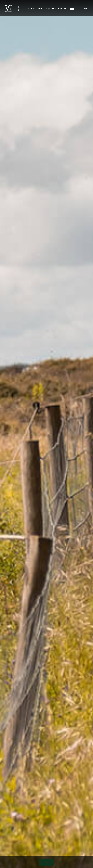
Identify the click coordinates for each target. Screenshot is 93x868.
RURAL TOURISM (36, 9)
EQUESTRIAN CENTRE (56, 9)
